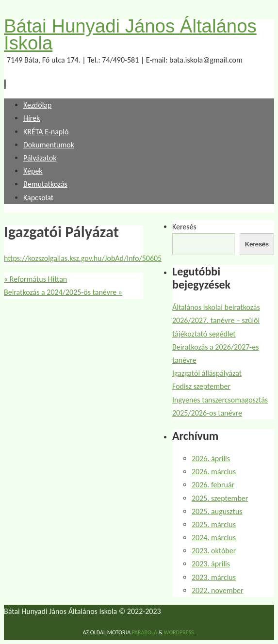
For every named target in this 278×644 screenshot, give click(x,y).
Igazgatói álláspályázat (207, 373)
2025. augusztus (217, 511)
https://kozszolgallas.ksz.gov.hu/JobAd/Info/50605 (83, 258)
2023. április (211, 564)
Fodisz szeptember (201, 386)
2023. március (214, 577)
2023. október (214, 551)
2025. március (214, 524)
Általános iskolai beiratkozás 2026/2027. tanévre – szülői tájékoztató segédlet (216, 320)
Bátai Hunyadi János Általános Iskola (130, 34)
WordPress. (180, 632)
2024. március (214, 538)
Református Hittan (35, 279)
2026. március (214, 472)
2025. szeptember (220, 498)
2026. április (211, 459)
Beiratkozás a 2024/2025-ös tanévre (63, 292)
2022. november (218, 590)
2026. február (213, 485)
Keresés (184, 227)
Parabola (145, 632)
